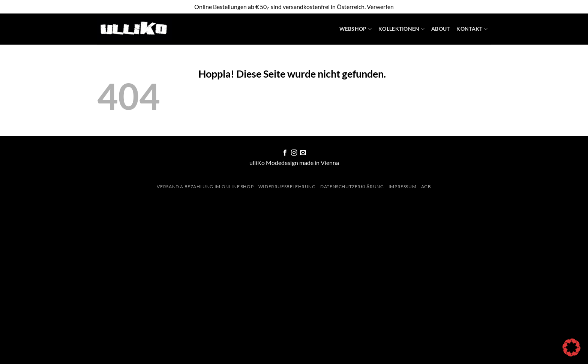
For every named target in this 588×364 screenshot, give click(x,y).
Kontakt (472, 29)
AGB (426, 186)
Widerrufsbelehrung (287, 186)
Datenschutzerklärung (352, 186)
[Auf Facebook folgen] (285, 153)
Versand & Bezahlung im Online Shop (205, 186)
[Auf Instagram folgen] (294, 153)
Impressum (403, 186)
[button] (571, 348)
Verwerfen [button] (380, 7)
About (440, 29)
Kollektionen (401, 29)
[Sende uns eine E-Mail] (303, 153)
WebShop (356, 29)
